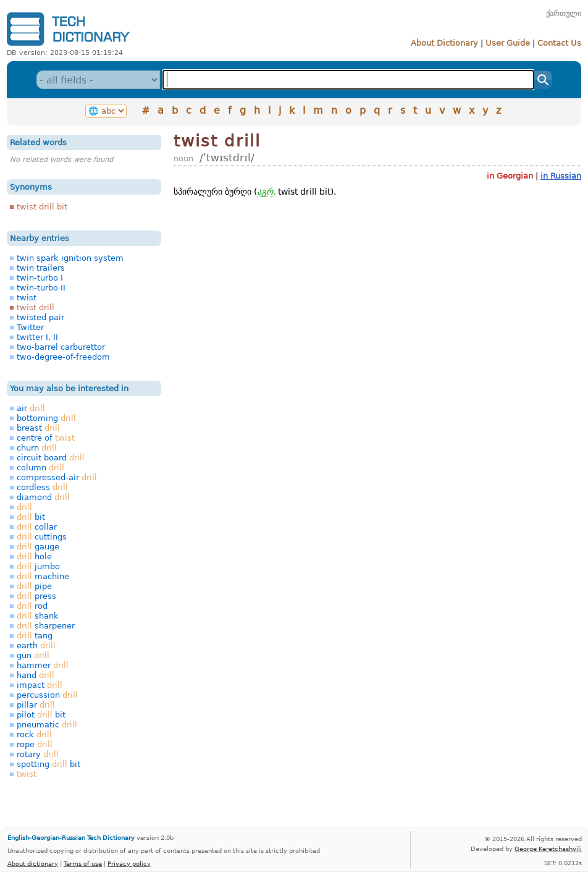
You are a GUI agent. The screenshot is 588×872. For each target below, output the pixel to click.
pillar (36, 705)
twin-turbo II (41, 288)
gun (33, 655)
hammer (43, 665)
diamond (43, 497)
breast (38, 428)
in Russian (561, 176)
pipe (34, 586)
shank (38, 616)
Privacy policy (129, 863)
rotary (38, 754)
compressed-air (57, 477)
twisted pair (40, 317)
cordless (42, 487)
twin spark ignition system (70, 258)
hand (36, 675)
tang (35, 636)
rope (35, 744)
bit (31, 517)
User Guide (508, 43)
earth (36, 646)
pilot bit (41, 715)
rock (34, 734)
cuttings (42, 537)
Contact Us (559, 43)
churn (37, 448)
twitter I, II (37, 337)
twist (27, 298)
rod (32, 606)
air (31, 408)
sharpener (46, 626)
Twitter (30, 327)
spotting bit (48, 764)
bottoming (46, 418)
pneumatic (47, 725)
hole (34, 557)
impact (40, 685)
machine (43, 576)
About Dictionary (444, 43)
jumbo (38, 566)
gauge (38, 547)
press (36, 596)
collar (37, 527)
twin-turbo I (40, 278)
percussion (47, 695)
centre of (46, 438)
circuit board (51, 458)
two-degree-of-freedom (63, 357)
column (40, 468)
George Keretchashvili (548, 849)
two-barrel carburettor (61, 347)
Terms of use (83, 863)
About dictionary (33, 863)
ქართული (564, 14)
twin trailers (41, 268)
